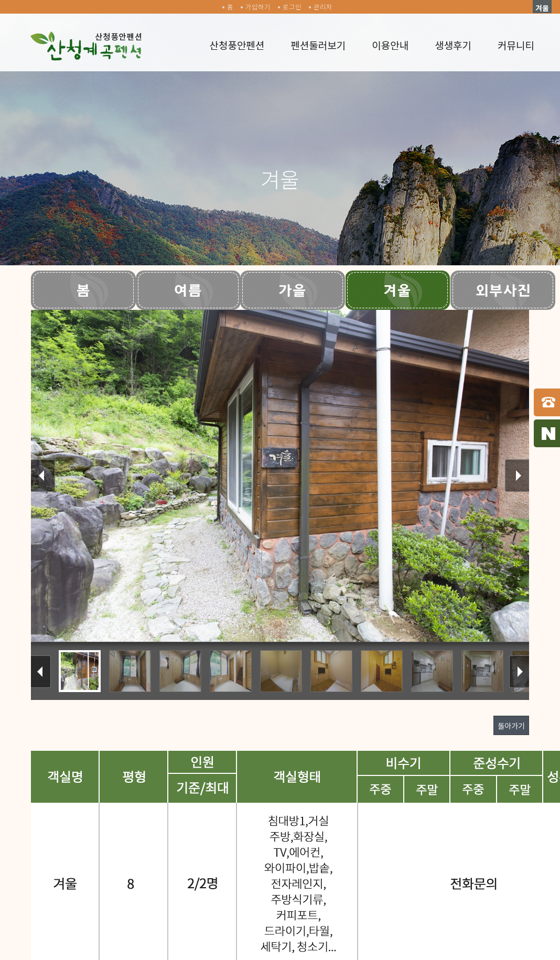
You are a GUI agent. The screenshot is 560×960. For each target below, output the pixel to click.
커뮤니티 (516, 45)
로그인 (292, 7)
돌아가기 (511, 726)
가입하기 (258, 7)
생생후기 (453, 45)
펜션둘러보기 (318, 45)
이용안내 (390, 45)
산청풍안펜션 (237, 45)
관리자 (323, 7)
